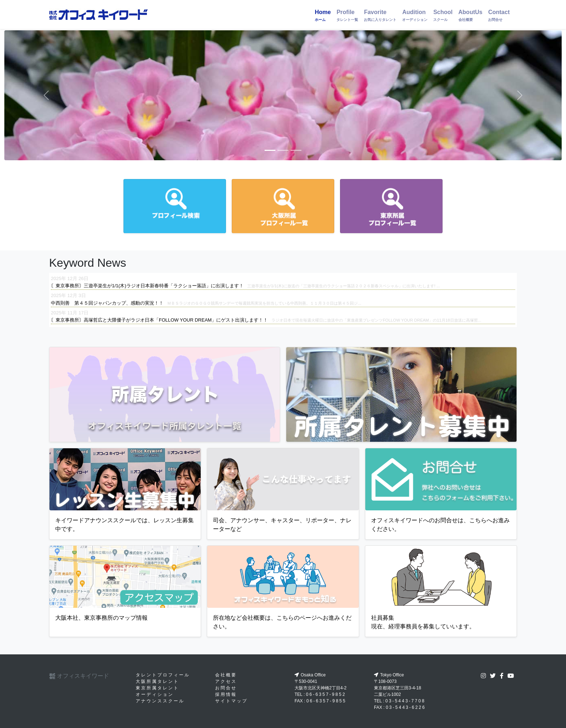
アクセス (226, 681)
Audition (415, 15)
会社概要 (226, 675)
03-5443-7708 (406, 701)
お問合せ (226, 688)
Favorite (380, 15)
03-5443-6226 (406, 707)
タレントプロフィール (163, 675)
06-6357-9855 (326, 701)
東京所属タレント (157, 688)
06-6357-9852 (326, 694)
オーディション (155, 694)
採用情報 (226, 694)
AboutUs (471, 15)
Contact (499, 15)
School (443, 15)
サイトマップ (231, 701)
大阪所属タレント (157, 681)
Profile (347, 15)
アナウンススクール (160, 701)
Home (323, 15)
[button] (46, 95)
